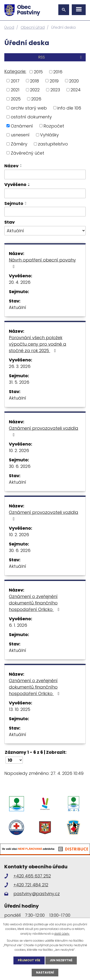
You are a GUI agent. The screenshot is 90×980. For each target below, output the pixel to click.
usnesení (20, 135)
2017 (15, 81)
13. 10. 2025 (20, 709)
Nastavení (45, 972)
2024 (76, 90)
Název (11, 166)
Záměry (19, 144)
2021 (15, 90)
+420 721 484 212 (31, 885)
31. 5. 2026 (19, 382)
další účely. (62, 934)
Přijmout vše (29, 960)
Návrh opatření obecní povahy (42, 263)
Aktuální (18, 307)
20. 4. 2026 (20, 282)
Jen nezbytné (61, 960)
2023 (55, 90)
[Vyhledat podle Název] (45, 174)
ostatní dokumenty (31, 117)
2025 (16, 99)
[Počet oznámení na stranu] (14, 760)
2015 (38, 72)
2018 (34, 81)
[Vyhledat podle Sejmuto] (45, 212)
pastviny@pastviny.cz (37, 894)
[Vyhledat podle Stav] (45, 231)
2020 (74, 81)
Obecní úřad (33, 27)
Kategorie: (15, 71)
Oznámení (22, 126)
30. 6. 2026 (20, 466)
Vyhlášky (49, 135)
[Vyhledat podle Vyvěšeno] (45, 193)
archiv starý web (29, 108)
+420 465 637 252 (32, 876)
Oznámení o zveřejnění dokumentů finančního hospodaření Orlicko (35, 603)
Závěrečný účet (27, 153)
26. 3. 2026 (20, 366)
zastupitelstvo (53, 144)
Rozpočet (54, 126)
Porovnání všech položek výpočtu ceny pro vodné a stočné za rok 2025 (38, 344)
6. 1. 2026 (18, 625)
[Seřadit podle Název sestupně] (21, 167)
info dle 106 (69, 108)
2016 (58, 72)
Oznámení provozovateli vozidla (44, 431)
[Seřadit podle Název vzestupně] (21, 165)
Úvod (9, 27)
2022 (35, 90)
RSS (61, 57)
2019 (54, 81)
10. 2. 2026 (19, 450)
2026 (36, 99)
